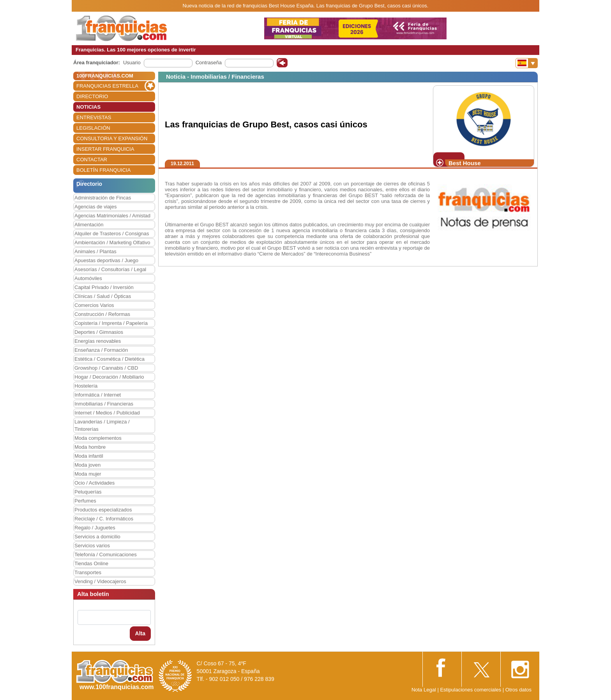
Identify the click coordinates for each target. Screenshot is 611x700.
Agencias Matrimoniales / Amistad (112, 216)
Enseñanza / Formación (101, 350)
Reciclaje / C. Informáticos (104, 519)
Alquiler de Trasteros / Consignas (112, 234)
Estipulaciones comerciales (471, 690)
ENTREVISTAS (94, 117)
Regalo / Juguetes (95, 528)
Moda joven (87, 465)
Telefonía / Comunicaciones (106, 555)
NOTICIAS (88, 107)
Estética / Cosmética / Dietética (109, 359)
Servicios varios (92, 546)
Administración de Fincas (103, 198)
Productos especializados (103, 510)
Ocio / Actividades (94, 483)
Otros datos (518, 690)
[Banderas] (527, 63)
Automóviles (88, 278)
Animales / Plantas (95, 251)
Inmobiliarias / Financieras (104, 404)
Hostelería (86, 386)
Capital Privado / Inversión (104, 287)
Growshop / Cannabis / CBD (106, 368)
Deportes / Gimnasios (99, 332)
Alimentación (89, 225)
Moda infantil (89, 456)
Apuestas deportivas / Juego (106, 260)
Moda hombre (90, 447)
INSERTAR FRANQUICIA (105, 149)
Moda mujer (88, 474)
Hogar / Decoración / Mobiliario (109, 377)
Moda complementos (98, 438)
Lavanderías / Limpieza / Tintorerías (102, 425)
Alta (140, 633)
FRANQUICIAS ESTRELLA (107, 86)
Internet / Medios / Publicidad (107, 413)
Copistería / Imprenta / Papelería (111, 323)
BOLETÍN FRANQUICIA (103, 170)
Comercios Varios (94, 305)
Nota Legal (424, 690)
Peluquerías (88, 492)
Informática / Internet (98, 395)
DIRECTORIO (92, 96)
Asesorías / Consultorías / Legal (110, 269)
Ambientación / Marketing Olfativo (112, 242)
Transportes (88, 572)
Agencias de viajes (95, 207)
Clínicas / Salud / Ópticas (103, 296)
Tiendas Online (91, 563)
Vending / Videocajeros (100, 581)
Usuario (132, 63)
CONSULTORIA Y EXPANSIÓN (112, 138)
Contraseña (209, 63)
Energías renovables (98, 341)
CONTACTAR (92, 160)
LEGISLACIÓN (93, 128)
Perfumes (85, 501)
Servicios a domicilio (97, 537)
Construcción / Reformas (102, 314)
